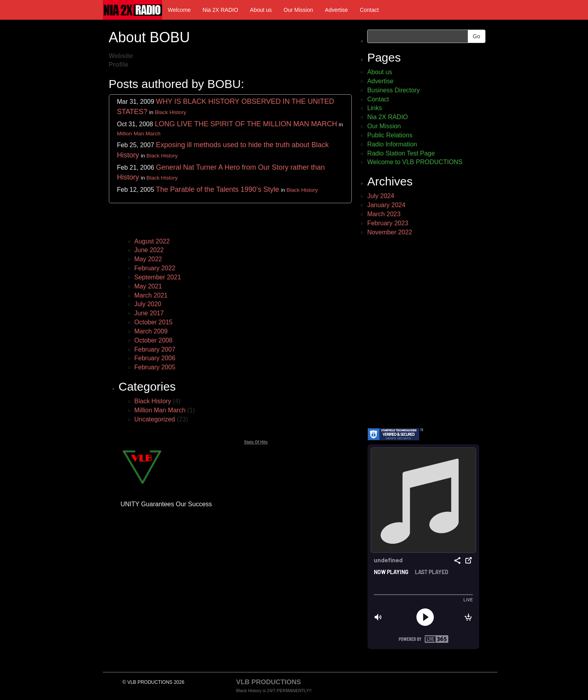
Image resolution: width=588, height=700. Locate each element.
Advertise (336, 10)
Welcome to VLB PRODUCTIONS (415, 162)
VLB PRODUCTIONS (269, 682)
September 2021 (158, 277)
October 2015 (154, 322)
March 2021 (151, 295)
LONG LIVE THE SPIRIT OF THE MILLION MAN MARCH (246, 124)
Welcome (179, 10)
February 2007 (155, 349)
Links (374, 108)
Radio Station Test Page (401, 153)
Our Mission (298, 10)
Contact (369, 10)
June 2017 (149, 313)
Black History (171, 112)
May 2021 (148, 286)
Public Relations (390, 135)
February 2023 (388, 223)
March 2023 (384, 214)
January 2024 (386, 205)
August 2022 (152, 241)
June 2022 (149, 250)
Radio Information (392, 144)
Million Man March (139, 134)
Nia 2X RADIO (220, 10)
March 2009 (151, 331)
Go (477, 36)
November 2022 (390, 232)
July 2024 (381, 196)
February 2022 (155, 268)
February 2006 (155, 358)
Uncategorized (155, 419)
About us (261, 10)
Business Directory (393, 90)
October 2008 (154, 340)
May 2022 (148, 259)
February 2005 (155, 367)
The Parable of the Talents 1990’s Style (217, 189)
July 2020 (148, 304)
